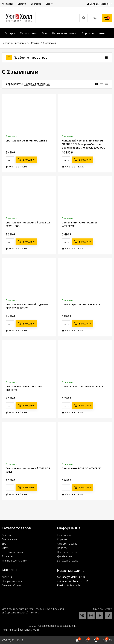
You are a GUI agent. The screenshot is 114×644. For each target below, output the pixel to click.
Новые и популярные (37, 84)
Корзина (62, 539)
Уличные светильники (14, 561)
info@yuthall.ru (73, 585)
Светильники (9, 539)
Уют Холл (7, 609)
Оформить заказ (67, 544)
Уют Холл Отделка (68, 561)
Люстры (6, 535)
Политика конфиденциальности (20, 630)
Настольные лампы (13, 552)
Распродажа (64, 535)
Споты (6, 548)
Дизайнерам (64, 556)
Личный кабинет (11, 585)
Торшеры (7, 556)
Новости (62, 548)
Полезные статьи (67, 552)
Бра (4, 544)
